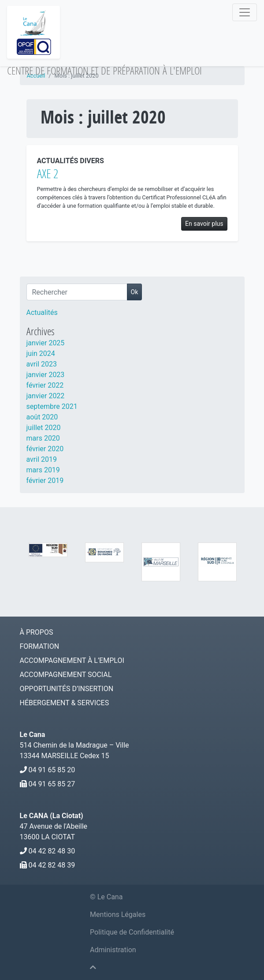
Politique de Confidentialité (132, 932)
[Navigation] (245, 12)
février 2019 (45, 481)
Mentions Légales (118, 915)
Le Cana (33, 735)
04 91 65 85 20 (52, 770)
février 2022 (45, 385)
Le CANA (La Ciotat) (52, 816)
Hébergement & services (65, 703)
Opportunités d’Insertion (67, 689)
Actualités (42, 312)
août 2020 (42, 417)
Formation (40, 646)
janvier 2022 (46, 396)
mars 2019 (43, 470)
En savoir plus (204, 224)
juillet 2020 (44, 428)
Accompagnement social (66, 675)
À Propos (37, 632)
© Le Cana (106, 897)
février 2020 (45, 449)
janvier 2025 (46, 343)
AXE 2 (48, 174)
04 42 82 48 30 (52, 851)
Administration (113, 950)
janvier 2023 (46, 375)
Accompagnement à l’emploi (72, 660)
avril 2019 (42, 459)
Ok (135, 292)
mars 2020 (43, 438)
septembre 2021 (52, 406)
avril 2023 (42, 364)
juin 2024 (41, 353)
